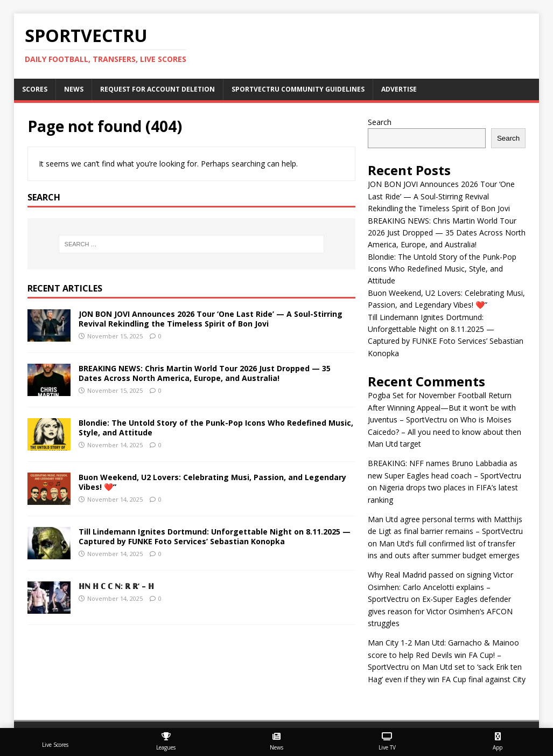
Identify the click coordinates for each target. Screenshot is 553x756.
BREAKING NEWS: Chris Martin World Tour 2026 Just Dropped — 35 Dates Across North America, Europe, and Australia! (205, 373)
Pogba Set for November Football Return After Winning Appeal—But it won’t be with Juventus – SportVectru (442, 407)
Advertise (399, 89)
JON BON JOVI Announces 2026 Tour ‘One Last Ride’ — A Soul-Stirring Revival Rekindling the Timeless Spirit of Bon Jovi (211, 319)
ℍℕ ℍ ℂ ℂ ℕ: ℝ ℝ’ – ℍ (116, 586)
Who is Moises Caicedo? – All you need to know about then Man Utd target (444, 432)
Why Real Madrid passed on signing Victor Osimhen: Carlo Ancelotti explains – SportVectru (440, 587)
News (74, 89)
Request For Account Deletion (157, 89)
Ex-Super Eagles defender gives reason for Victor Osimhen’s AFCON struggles (440, 611)
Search (380, 122)
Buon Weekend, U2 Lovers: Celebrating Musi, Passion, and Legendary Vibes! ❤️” (212, 482)
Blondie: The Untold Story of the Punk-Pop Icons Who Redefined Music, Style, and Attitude (216, 428)
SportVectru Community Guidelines (298, 89)
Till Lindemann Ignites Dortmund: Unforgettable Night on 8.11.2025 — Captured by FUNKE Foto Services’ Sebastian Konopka (215, 536)
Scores (35, 89)
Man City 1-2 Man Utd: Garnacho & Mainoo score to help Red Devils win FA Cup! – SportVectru (443, 655)
